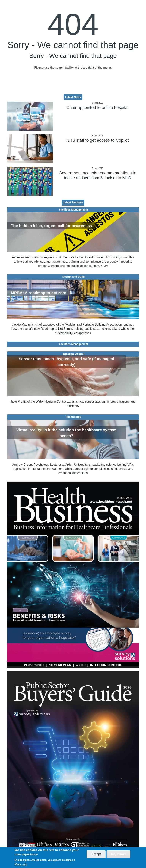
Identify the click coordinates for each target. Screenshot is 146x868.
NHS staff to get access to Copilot (98, 140)
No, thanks (118, 854)
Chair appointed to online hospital (98, 107)
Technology (74, 417)
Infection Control (73, 354)
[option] (73, 575)
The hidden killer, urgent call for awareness (51, 226)
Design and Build (74, 277)
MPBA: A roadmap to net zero (39, 293)
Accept (96, 854)
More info (21, 864)
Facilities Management (74, 210)
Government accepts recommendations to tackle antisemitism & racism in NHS (98, 175)
